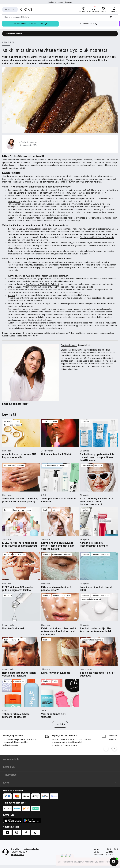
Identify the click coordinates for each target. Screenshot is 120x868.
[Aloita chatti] (114, 862)
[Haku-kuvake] (115, 17)
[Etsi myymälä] (83, 9)
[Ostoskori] (114, 9)
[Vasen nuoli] (106, 749)
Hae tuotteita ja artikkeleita (17, 17)
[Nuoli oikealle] (114, 749)
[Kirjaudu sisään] (94, 9)
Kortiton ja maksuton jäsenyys (60, 3)
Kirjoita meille (18, 855)
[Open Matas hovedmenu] (10, 9)
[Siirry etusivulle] (26, 9)
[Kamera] (111, 17)
